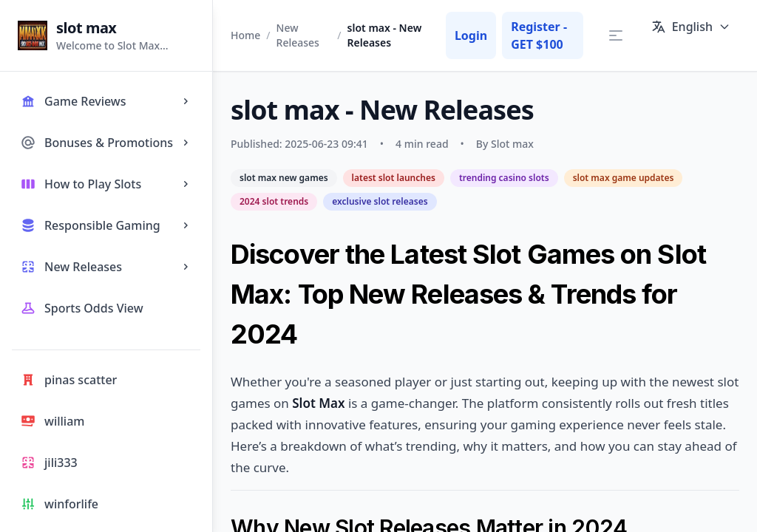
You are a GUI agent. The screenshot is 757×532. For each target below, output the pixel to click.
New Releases (298, 35)
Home (245, 35)
